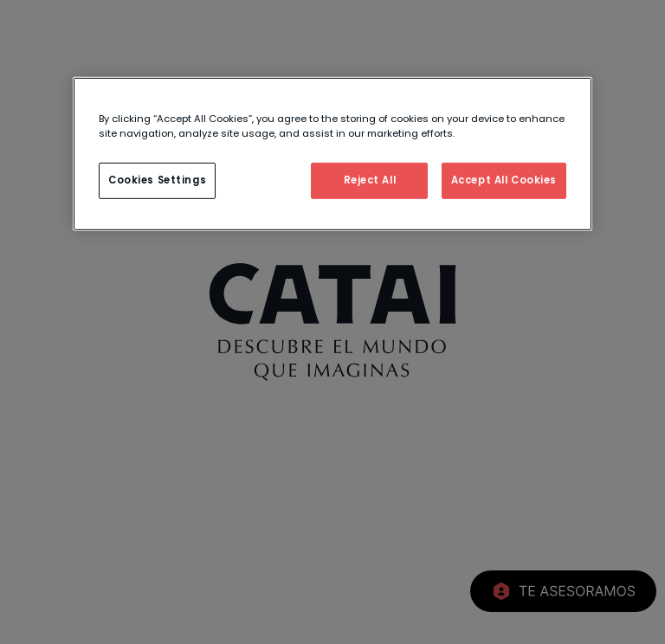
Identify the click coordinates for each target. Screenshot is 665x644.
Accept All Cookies (504, 180)
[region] (332, 153)
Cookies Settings (157, 180)
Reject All (370, 180)
